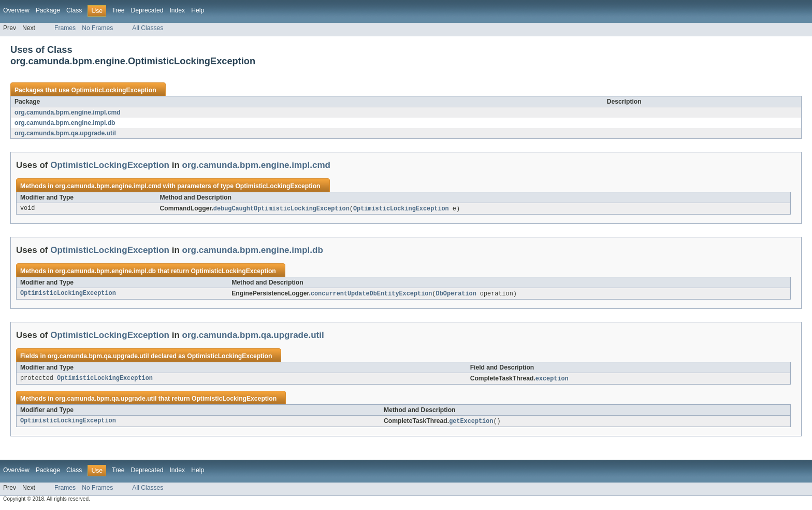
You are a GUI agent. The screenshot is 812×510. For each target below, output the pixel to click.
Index (177, 10)
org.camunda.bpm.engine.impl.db (65, 123)
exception (552, 380)
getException (471, 423)
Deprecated (147, 10)
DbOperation (456, 294)
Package (48, 10)
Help (198, 10)
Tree (118, 10)
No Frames (97, 28)
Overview (16, 10)
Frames (65, 28)
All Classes (148, 28)
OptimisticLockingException (113, 90)
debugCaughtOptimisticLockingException (281, 209)
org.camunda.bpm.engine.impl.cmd (68, 112)
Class (74, 10)
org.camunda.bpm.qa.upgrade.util (65, 133)
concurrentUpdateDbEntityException (372, 294)
